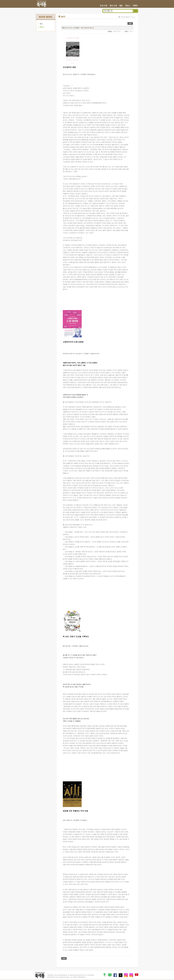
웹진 (41, 24)
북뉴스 (42, 27)
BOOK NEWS (125, 17)
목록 (130, 23)
